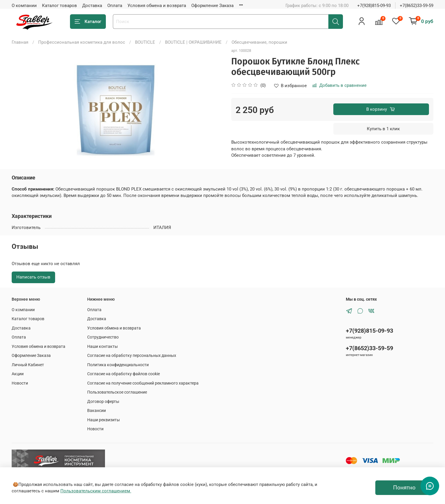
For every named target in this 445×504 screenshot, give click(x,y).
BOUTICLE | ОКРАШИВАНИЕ (193, 42)
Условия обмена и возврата (157, 6)
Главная (20, 42)
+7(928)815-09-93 (374, 6)
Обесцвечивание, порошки (259, 42)
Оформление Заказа (212, 6)
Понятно (404, 488)
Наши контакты (103, 346)
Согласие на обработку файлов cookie (123, 374)
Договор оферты (103, 401)
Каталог (88, 22)
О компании (24, 6)
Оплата (115, 6)
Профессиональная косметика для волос (82, 42)
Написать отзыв (33, 277)
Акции (18, 374)
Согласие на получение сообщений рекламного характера (143, 383)
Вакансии (97, 410)
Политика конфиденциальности (118, 365)
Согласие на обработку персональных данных (132, 355)
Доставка (92, 6)
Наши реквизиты (104, 420)
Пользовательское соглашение (117, 392)
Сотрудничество (103, 337)
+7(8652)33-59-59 (417, 6)
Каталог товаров (59, 6)
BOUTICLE (145, 42)
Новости (20, 383)
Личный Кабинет (28, 365)
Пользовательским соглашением (96, 491)
